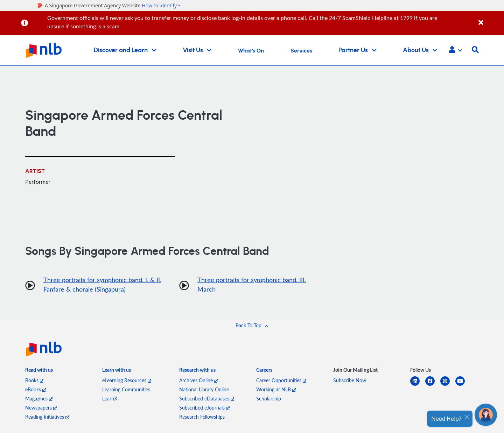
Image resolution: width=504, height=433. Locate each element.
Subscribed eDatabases (207, 399)
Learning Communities (126, 389)
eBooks (36, 389)
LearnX (110, 399)
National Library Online (204, 389)
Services (301, 51)
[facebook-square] (433, 385)
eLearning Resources (127, 380)
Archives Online (198, 380)
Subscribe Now (350, 380)
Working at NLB (276, 389)
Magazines (39, 399)
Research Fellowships (202, 417)
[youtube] (463, 385)
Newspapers (41, 408)
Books (34, 380)
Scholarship (269, 399)
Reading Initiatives (47, 417)
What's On (251, 51)
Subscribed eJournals (204, 408)
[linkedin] (418, 385)
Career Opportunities (281, 380)
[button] (456, 50)
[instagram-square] (448, 385)
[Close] (490, 19)
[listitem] (39, 371)
